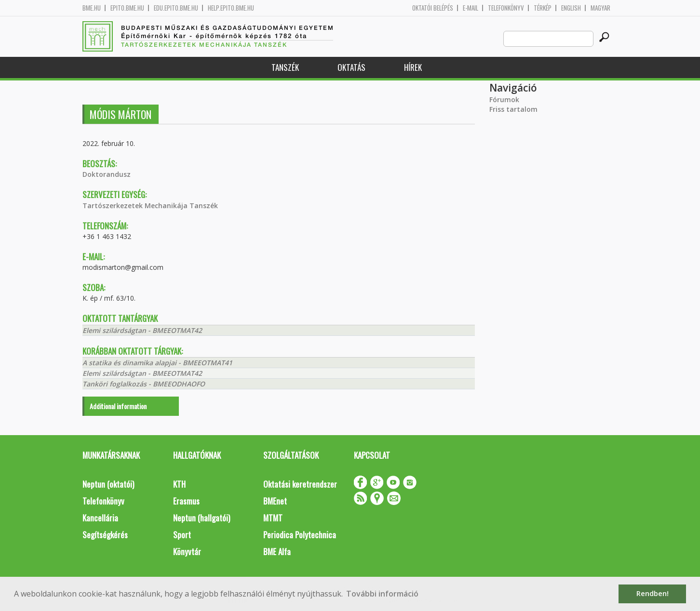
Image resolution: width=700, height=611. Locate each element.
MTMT (273, 518)
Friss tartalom (513, 109)
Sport (182, 535)
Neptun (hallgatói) (202, 518)
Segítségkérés (105, 535)
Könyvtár (187, 551)
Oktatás (351, 67)
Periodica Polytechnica (300, 535)
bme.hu (92, 8)
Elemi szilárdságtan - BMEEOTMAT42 (142, 330)
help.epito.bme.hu (231, 8)
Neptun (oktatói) (108, 484)
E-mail (471, 8)
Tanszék (285, 67)
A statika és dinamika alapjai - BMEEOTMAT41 (157, 363)
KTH (179, 484)
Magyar (600, 8)
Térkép (543, 8)
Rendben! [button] (653, 593)
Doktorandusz (107, 174)
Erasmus (186, 501)
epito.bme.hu (127, 8)
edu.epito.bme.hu (176, 8)
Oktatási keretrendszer (300, 484)
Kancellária (100, 518)
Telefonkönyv (506, 8)
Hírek (413, 67)
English (571, 8)
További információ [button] (382, 594)
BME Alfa (277, 551)
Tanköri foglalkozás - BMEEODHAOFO (144, 384)
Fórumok (504, 100)
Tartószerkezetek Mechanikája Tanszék (150, 206)
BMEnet (275, 501)
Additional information (118, 406)
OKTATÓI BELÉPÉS (433, 8)
